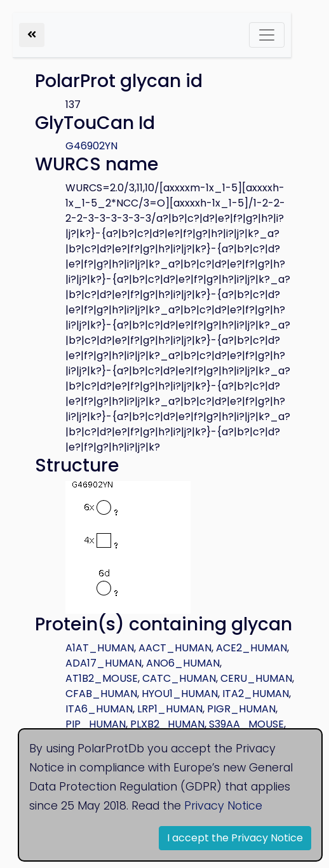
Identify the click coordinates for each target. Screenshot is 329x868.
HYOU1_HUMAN (180, 694)
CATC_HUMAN (179, 678)
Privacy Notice (223, 806)
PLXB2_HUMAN (167, 724)
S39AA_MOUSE (246, 724)
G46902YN (91, 146)
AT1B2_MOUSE (102, 678)
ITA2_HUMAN (256, 694)
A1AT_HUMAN (100, 648)
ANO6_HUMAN (183, 663)
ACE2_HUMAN (252, 648)
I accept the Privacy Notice (235, 838)
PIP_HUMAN (96, 724)
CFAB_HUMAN (101, 694)
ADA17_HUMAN (104, 663)
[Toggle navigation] (267, 35)
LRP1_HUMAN (170, 709)
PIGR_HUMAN (241, 709)
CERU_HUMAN (256, 678)
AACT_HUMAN (175, 648)
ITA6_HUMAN (99, 709)
